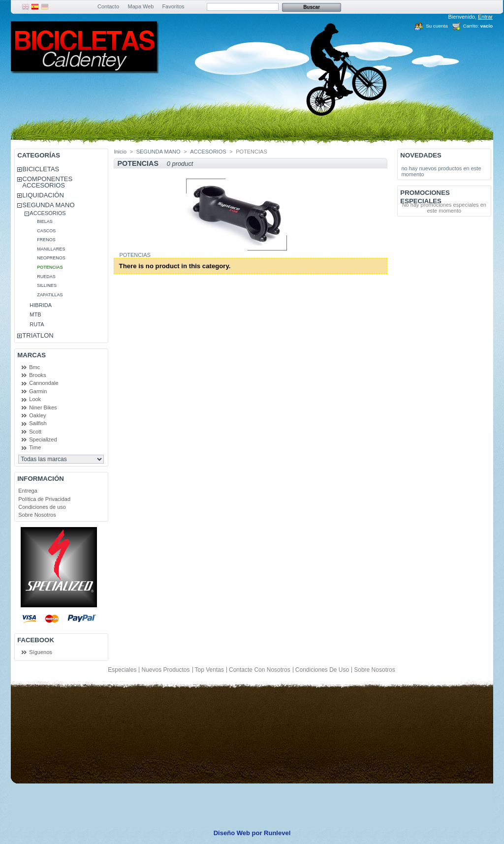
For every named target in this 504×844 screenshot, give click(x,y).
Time (35, 447)
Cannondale (44, 383)
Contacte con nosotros (260, 670)
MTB (35, 314)
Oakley (37, 415)
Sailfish (38, 423)
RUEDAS (46, 277)
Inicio (120, 152)
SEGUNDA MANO (48, 205)
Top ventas (209, 670)
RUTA (37, 324)
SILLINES (47, 285)
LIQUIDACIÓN (43, 195)
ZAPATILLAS (50, 295)
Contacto (108, 6)
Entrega (28, 491)
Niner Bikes (43, 407)
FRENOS (46, 240)
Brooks (37, 375)
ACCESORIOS (47, 213)
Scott (35, 432)
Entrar (485, 17)
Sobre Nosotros (37, 515)
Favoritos (173, 6)
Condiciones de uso (42, 507)
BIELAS (45, 221)
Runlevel (277, 833)
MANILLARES (51, 249)
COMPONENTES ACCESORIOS (47, 182)
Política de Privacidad (44, 499)
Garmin (38, 391)
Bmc (34, 367)
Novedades (421, 155)
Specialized (43, 439)
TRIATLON (38, 335)
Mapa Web (141, 6)
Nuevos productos (165, 670)
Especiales (122, 670)
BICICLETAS (41, 169)
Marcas (31, 355)
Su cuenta (437, 26)
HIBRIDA (41, 305)
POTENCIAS (50, 267)
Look (35, 399)
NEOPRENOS (51, 258)
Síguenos (40, 652)
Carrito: (471, 26)
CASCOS (46, 231)
